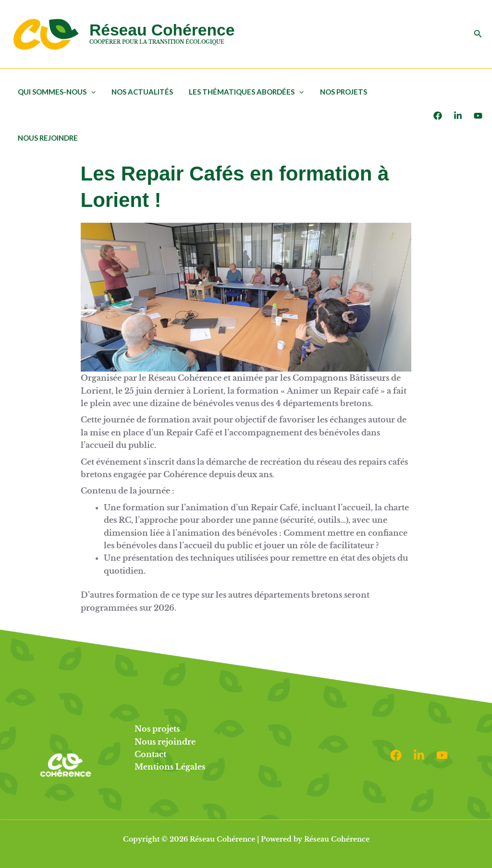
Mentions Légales (170, 767)
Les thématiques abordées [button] (242, 92)
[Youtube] (478, 116)
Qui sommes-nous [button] (56, 92)
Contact (150, 754)
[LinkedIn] (458, 116)
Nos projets (338, 92)
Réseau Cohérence (162, 30)
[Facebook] (438, 116)
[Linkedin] (419, 755)
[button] (478, 34)
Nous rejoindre (47, 138)
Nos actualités (140, 92)
